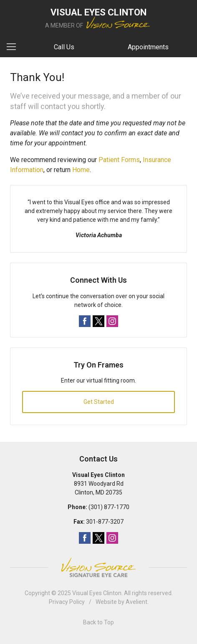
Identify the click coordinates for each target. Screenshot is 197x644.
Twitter (98, 321)
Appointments (148, 47)
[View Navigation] (14, 47)
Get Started (99, 402)
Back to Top (98, 622)
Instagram (112, 321)
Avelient (136, 602)
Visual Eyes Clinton (97, 593)
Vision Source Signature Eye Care (98, 567)
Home (81, 170)
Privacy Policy (67, 602)
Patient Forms (119, 160)
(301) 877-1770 (109, 507)
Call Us (64, 47)
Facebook (85, 321)
